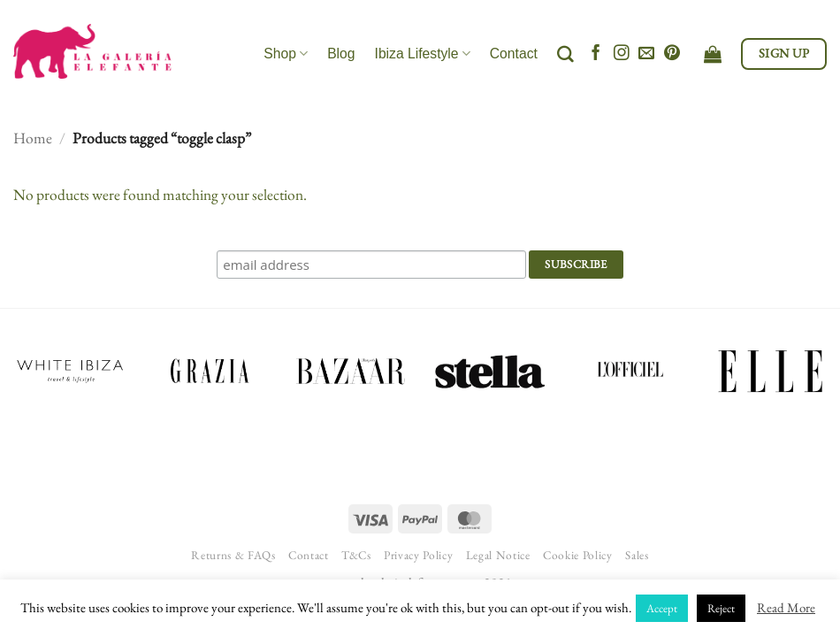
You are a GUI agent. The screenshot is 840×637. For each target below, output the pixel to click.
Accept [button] (662, 608)
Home (33, 138)
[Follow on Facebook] (596, 54)
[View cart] (713, 54)
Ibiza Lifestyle (423, 54)
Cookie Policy (578, 555)
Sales (637, 555)
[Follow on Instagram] (622, 54)
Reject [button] (721, 608)
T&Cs (356, 555)
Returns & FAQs (233, 555)
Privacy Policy (418, 555)
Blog (341, 54)
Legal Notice (498, 555)
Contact (514, 54)
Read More (786, 607)
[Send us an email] (646, 54)
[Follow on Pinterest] (672, 54)
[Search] (565, 54)
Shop (286, 54)
